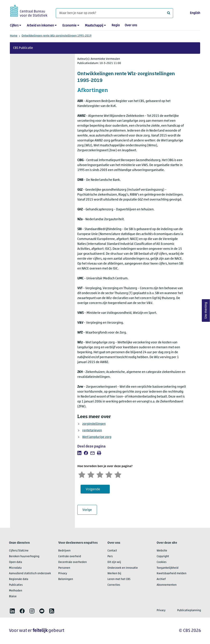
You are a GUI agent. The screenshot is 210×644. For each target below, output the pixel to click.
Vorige (90, 510)
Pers (110, 556)
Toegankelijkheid (168, 568)
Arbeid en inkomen (40, 26)
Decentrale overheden (72, 562)
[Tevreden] (109, 474)
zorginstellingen (94, 424)
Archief (161, 579)
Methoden (16, 591)
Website (162, 551)
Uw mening (206, 311)
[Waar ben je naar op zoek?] (114, 13)
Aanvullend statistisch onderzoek (30, 574)
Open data (15, 562)
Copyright (163, 556)
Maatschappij (94, 26)
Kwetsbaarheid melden (172, 574)
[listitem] (79, 453)
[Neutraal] (100, 474)
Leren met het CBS (119, 579)
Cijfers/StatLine (19, 551)
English (195, 13)
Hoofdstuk (27, 178)
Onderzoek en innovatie (123, 568)
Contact (112, 551)
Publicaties (16, 585)
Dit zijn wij (114, 562)
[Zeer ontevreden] (82, 474)
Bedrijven (64, 551)
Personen (64, 568)
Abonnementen (167, 585)
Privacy (63, 574)
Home (14, 36)
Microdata (15, 568)
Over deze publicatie (34, 66)
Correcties (114, 585)
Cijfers (14, 26)
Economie (69, 26)
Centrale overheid (70, 556)
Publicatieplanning (189, 610)
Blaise (13, 596)
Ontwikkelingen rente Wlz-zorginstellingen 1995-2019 (56, 36)
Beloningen (66, 579)
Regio (116, 25)
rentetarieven (92, 431)
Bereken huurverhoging (24, 556)
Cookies (162, 562)
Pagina (46, 178)
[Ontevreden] (91, 474)
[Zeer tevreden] (118, 474)
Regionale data (19, 579)
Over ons (131, 25)
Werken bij (114, 574)
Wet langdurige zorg (97, 437)
